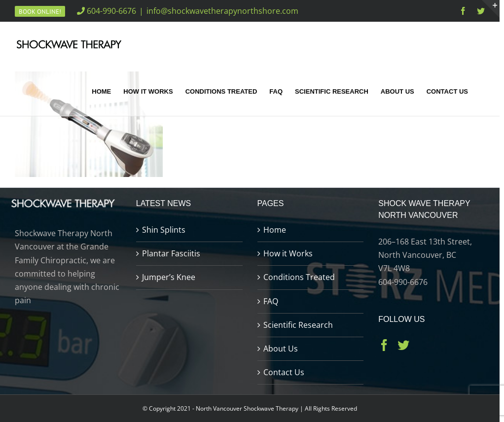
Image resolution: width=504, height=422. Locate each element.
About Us (281, 349)
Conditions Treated (299, 277)
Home (275, 230)
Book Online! (40, 12)
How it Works (288, 253)
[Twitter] (403, 345)
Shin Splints (164, 230)
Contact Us (284, 372)
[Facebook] (384, 345)
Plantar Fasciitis (171, 253)
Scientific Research (298, 325)
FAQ (271, 301)
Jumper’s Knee (169, 277)
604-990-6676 (107, 11)
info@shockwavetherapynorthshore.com (222, 11)
